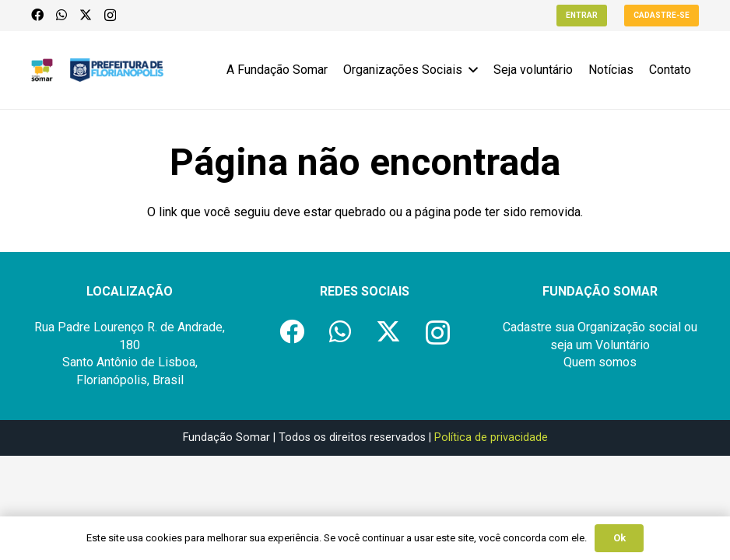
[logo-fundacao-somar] (42, 70)
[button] (470, 70)
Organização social (629, 327)
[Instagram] (110, 16)
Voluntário (623, 345)
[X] (86, 15)
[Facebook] (37, 15)
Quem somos (600, 362)
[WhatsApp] (61, 15)
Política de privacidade (491, 437)
